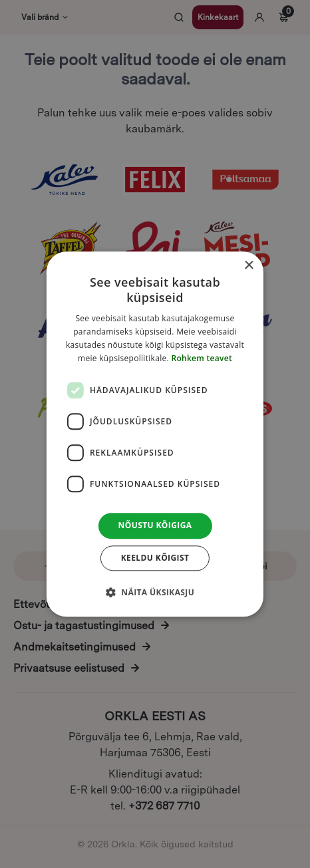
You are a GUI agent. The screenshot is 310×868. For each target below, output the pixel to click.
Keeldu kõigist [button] (155, 558)
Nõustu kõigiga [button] (155, 526)
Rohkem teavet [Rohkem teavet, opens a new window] (202, 358)
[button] (155, 592)
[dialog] (155, 434)
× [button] (248, 266)
